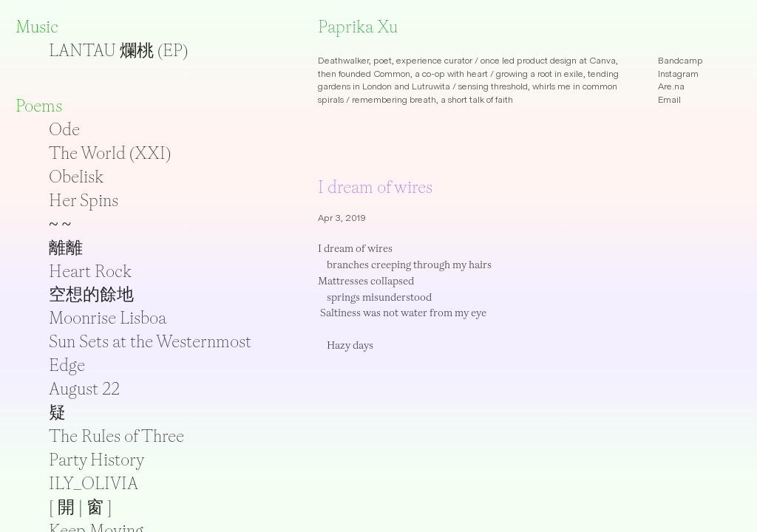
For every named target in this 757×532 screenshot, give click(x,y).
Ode (64, 129)
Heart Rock (90, 271)
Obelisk (76, 177)
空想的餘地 (91, 294)
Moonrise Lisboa (108, 318)
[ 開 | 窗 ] (81, 507)
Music (37, 27)
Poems (39, 106)
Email (669, 100)
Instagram (678, 74)
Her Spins (84, 200)
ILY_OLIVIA (94, 483)
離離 (66, 248)
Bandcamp (680, 61)
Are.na (671, 86)
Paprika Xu (358, 27)
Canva (602, 61)
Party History (96, 460)
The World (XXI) (110, 153)
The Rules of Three (116, 436)
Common (392, 74)
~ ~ (60, 224)
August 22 (84, 389)
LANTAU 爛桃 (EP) (118, 50)
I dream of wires (375, 187)
